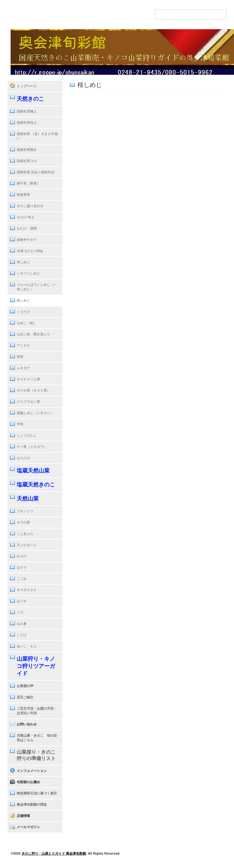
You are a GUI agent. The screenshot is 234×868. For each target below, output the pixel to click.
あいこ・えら (27, 646)
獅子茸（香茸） (28, 183)
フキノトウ (25, 511)
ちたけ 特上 (26, 217)
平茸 (20, 424)
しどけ (22, 635)
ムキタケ (23, 368)
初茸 (20, 357)
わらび (22, 556)
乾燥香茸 (23, 195)
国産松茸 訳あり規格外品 (36, 172)
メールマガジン (28, 827)
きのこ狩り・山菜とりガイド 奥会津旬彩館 (54, 853)
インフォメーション (32, 771)
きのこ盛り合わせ (30, 206)
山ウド (22, 567)
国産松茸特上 (27, 123)
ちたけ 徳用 (27, 228)
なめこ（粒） (27, 323)
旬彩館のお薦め (28, 782)
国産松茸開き (27, 150)
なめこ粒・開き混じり (33, 334)
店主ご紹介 (25, 697)
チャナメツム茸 (28, 379)
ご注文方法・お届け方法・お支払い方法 (37, 711)
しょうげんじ (27, 435)
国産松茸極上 (27, 111)
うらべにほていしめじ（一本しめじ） (37, 287)
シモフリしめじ (28, 273)
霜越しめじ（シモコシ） (35, 413)
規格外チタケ (27, 240)
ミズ (20, 612)
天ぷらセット (27, 545)
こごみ (22, 579)
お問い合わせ (27, 724)
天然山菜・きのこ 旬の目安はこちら (37, 738)
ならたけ (23, 458)
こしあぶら (25, 534)
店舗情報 (23, 816)
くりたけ (23, 312)
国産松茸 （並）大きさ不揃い (37, 136)
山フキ (22, 601)
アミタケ (23, 345)
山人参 (22, 624)
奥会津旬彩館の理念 (32, 804)
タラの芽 (23, 522)
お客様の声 (25, 686)
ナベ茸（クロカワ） (32, 447)
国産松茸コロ (27, 161)
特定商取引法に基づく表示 (37, 793)
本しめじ (23, 262)
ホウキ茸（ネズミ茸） (33, 390)
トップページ (27, 86)
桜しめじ (23, 300)
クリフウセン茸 (28, 402)
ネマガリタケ (27, 590)
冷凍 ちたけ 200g (30, 251)
